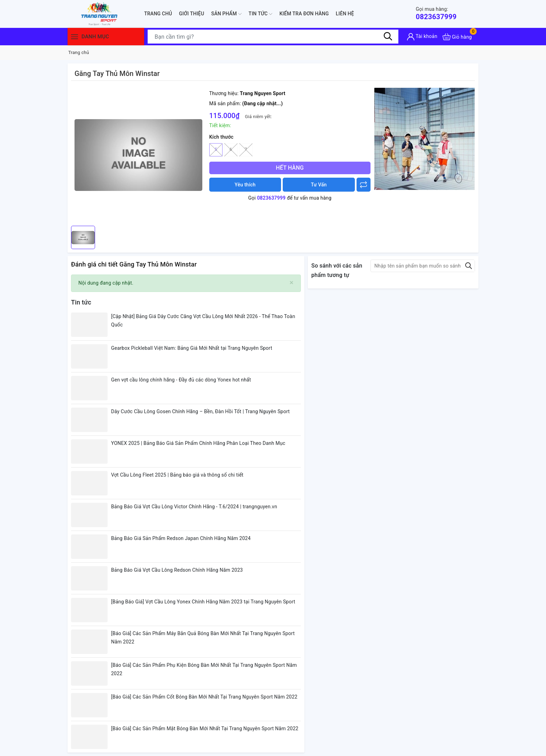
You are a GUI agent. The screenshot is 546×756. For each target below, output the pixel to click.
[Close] (292, 283)
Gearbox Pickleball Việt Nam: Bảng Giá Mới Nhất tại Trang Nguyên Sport (192, 348)
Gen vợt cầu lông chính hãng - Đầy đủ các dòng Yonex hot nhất (181, 380)
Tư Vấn (319, 185)
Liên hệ (345, 14)
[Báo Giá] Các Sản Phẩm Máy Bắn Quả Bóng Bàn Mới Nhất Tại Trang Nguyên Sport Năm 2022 (203, 638)
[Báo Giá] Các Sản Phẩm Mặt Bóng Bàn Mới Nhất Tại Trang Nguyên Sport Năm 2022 (205, 728)
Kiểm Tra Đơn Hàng (304, 14)
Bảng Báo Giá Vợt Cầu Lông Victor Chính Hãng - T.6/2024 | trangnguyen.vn (194, 507)
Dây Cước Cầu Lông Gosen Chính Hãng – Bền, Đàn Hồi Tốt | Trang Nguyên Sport (200, 411)
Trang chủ (158, 14)
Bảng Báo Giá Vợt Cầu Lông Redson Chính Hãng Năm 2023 (177, 570)
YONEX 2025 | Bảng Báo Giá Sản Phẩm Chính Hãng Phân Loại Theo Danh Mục (198, 443)
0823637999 (436, 13)
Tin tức (261, 14)
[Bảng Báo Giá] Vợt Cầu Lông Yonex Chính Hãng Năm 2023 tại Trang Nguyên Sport (203, 602)
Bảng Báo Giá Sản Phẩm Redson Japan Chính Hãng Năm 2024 (181, 538)
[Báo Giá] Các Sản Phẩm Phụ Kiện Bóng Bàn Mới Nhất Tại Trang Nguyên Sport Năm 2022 (204, 669)
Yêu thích (245, 185)
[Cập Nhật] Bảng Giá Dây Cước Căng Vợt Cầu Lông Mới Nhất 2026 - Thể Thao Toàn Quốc (203, 321)
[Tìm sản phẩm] (273, 37)
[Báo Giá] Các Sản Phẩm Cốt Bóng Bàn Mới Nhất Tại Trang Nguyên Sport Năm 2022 (204, 697)
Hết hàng (290, 168)
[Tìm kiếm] (388, 37)
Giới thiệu (192, 14)
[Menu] (75, 37)
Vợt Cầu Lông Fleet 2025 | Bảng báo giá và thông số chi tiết (177, 475)
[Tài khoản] (422, 37)
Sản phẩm (226, 14)
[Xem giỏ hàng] (457, 37)
